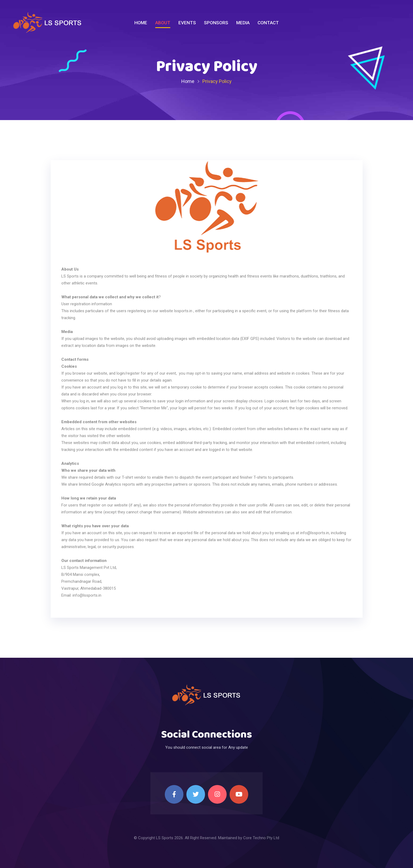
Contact (268, 23)
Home (141, 23)
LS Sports (165, 838)
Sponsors (216, 23)
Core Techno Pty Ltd (261, 838)
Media (243, 23)
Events (187, 23)
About (163, 23)
